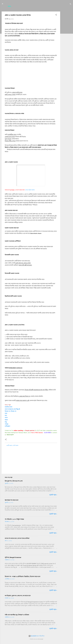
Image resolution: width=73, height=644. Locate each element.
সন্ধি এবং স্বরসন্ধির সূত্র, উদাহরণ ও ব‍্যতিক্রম (17, 615)
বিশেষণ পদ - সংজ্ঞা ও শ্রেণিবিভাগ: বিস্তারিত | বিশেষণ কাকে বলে (23, 577)
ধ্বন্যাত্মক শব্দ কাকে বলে (12, 501)
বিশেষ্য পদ (14, 412)
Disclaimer (59, 7)
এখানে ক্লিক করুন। (30, 191)
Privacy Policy (48, 7)
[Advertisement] (66, 36)
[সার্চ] (70, 4)
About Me (26, 7)
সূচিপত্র (19, 7)
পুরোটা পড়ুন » (53, 495)
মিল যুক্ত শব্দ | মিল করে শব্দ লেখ (14, 482)
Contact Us (36, 7)
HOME (12, 7)
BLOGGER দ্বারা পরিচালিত (36, 637)
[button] (56, 16)
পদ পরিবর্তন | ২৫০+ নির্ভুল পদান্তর (14, 520)
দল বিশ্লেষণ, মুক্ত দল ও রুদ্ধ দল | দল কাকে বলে (18, 596)
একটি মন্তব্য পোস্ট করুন (12, 446)
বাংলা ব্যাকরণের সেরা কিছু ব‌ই (12, 410)
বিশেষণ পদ (8, 412)
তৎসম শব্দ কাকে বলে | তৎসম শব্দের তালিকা (17, 539)
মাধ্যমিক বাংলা (9, 408)
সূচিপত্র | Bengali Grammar (13, 558)
